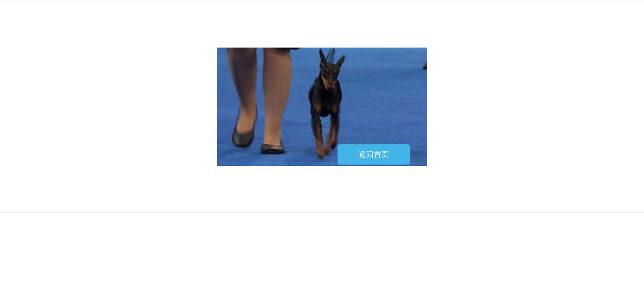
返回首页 (374, 154)
